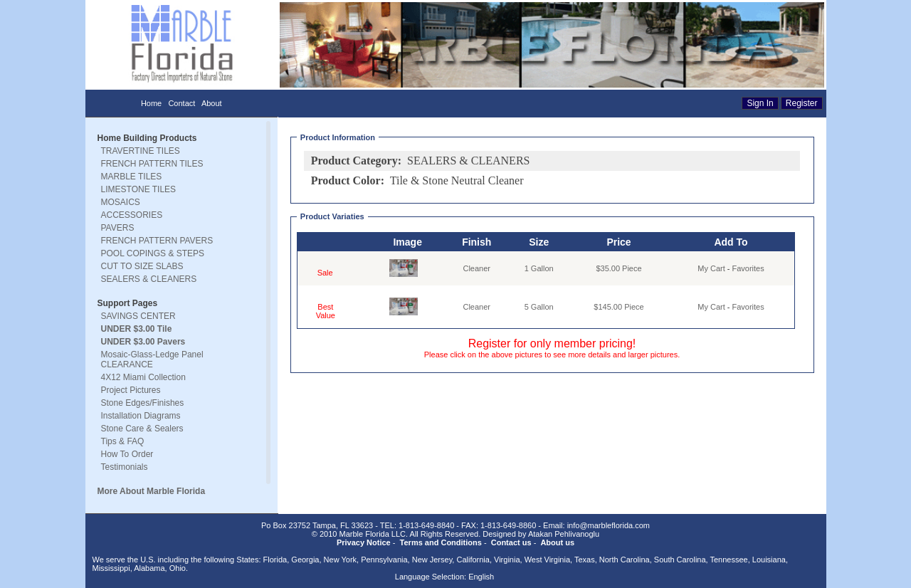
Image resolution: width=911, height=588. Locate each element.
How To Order (127, 454)
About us (557, 542)
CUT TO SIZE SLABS (142, 266)
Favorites (748, 268)
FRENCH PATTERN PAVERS (157, 241)
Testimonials (125, 467)
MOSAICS (121, 202)
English (481, 577)
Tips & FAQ (123, 441)
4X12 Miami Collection (143, 377)
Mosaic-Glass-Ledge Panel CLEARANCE (152, 359)
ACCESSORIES (132, 215)
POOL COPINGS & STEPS (153, 253)
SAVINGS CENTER (138, 316)
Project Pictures (131, 390)
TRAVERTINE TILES (141, 151)
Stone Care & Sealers (142, 429)
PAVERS (118, 228)
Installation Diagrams (141, 416)
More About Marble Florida (152, 491)
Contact (181, 103)
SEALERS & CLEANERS (149, 279)
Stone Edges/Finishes (143, 403)
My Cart (711, 268)
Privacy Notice (364, 542)
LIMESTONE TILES (139, 189)
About (212, 103)
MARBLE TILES (132, 177)
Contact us (511, 542)
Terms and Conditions (441, 542)
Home (151, 103)
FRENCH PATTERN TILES (152, 164)
